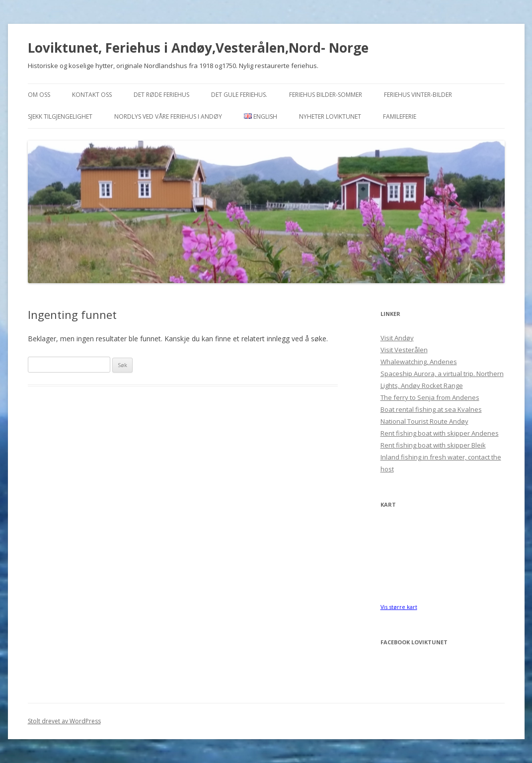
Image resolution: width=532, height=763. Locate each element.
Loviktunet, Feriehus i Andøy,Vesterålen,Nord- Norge (198, 48)
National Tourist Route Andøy (424, 421)
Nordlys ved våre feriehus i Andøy (168, 116)
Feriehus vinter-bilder (418, 95)
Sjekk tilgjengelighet (60, 116)
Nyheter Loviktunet (330, 116)
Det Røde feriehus (161, 95)
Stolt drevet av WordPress (64, 721)
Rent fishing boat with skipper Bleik (433, 445)
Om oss (39, 95)
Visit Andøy (397, 338)
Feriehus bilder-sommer (326, 95)
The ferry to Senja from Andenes (430, 397)
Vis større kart (399, 607)
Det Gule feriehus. (239, 95)
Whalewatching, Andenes (419, 362)
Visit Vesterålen (404, 350)
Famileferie (400, 116)
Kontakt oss (92, 95)
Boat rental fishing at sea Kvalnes (431, 409)
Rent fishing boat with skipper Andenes (440, 433)
